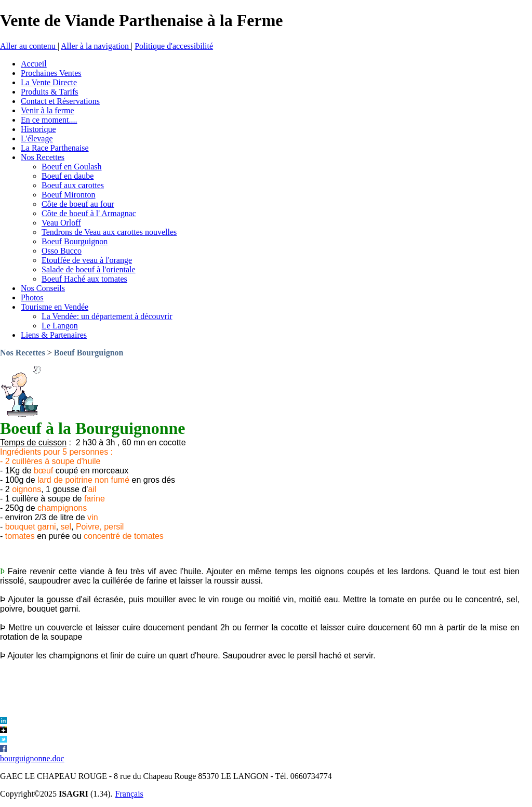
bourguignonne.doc (32, 758)
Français (129, 794)
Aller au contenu (29, 46)
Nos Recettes (23, 353)
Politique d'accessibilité (174, 46)
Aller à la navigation (96, 46)
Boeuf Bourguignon (89, 353)
